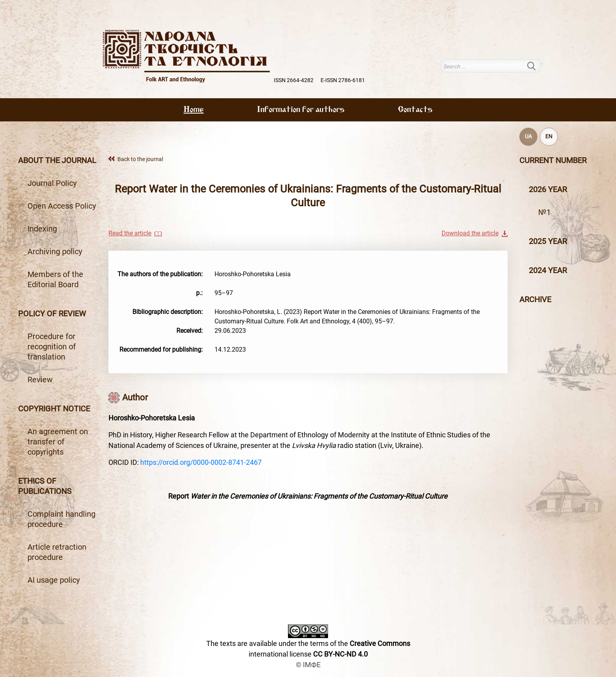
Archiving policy (55, 251)
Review (40, 380)
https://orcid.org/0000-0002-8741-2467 (201, 462)
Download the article (470, 233)
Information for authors (301, 110)
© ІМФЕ (308, 665)
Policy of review (52, 314)
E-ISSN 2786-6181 (343, 80)
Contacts (415, 110)
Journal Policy (52, 183)
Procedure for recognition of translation (52, 347)
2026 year (548, 189)
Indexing (42, 229)
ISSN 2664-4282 (294, 80)
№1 (544, 212)
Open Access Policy (62, 206)
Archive (535, 299)
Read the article (130, 233)
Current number (553, 160)
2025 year (548, 241)
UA (528, 136)
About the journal (57, 160)
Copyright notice (54, 409)
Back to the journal (140, 159)
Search (536, 66)
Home (193, 110)
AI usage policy (54, 580)
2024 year (548, 270)
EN (549, 136)
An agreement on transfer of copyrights (58, 442)
